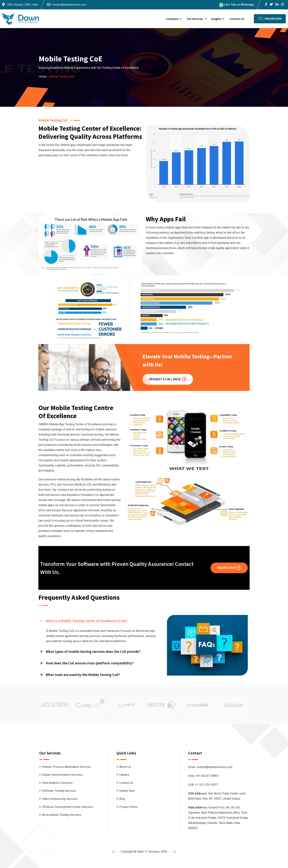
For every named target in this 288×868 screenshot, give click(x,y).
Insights (216, 19)
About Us (125, 767)
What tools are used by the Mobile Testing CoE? (83, 675)
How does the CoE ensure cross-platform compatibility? (90, 663)
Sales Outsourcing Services (60, 799)
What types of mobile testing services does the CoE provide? (93, 651)
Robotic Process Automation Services (67, 767)
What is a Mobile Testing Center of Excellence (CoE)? (87, 621)
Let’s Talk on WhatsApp (237, 5)
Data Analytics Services (57, 783)
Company (172, 19)
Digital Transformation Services (62, 775)
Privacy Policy (128, 807)
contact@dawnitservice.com (69, 5)
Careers (124, 775)
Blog (122, 799)
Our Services (195, 19)
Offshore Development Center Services (67, 807)
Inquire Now (229, 568)
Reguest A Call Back (168, 379)
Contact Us (237, 19)
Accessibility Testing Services (62, 815)
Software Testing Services (59, 791)
